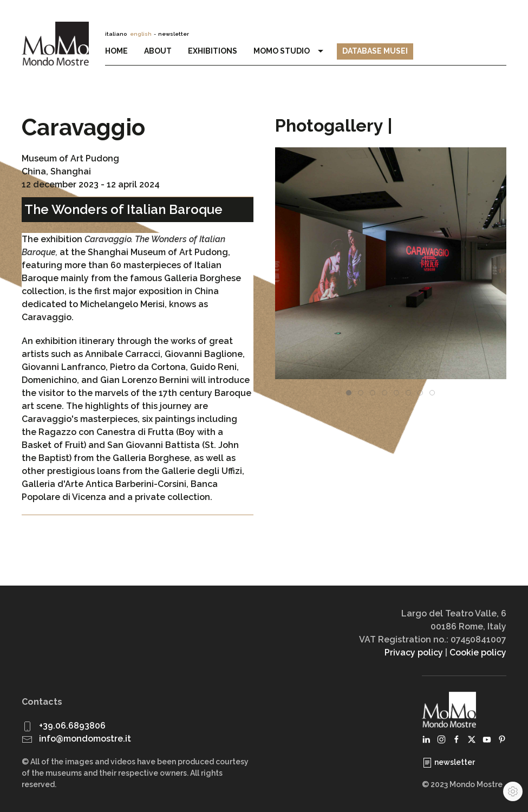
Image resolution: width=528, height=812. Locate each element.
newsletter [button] (174, 34)
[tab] (349, 393)
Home (116, 51)
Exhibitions (213, 51)
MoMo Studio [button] (290, 51)
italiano (116, 34)
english (141, 34)
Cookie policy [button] (478, 652)
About (158, 51)
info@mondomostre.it (85, 739)
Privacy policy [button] (414, 652)
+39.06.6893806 (72, 726)
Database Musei (375, 51)
